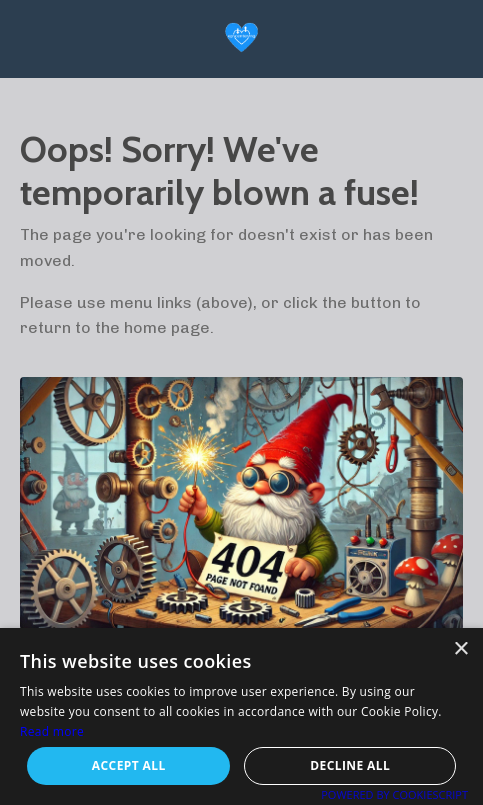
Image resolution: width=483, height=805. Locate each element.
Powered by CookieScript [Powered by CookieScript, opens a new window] (394, 794)
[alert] (241, 716)
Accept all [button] (129, 765)
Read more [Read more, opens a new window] (52, 731)
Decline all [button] (350, 765)
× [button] (460, 649)
